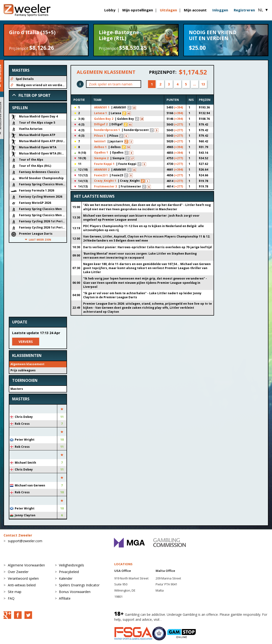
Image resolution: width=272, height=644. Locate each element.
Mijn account (195, 10)
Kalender (66, 578)
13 (203, 84)
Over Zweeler (18, 572)
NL (263, 10)
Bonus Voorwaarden (75, 592)
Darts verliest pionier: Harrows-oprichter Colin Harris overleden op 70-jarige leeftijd (147, 247)
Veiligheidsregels (72, 565)
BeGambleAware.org (178, 619)
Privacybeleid (69, 572)
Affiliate (65, 598)
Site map (15, 592)
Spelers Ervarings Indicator (79, 585)
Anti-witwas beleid (22, 585)
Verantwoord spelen (23, 578)
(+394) (178, 107)
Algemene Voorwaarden (26, 565)
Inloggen (220, 10)
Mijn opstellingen (138, 10)
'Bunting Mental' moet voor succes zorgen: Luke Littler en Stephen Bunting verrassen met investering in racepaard (140, 256)
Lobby (110, 10)
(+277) (178, 124)
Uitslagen (168, 10)
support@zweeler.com (25, 541)
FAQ (11, 598)
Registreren (244, 10)
